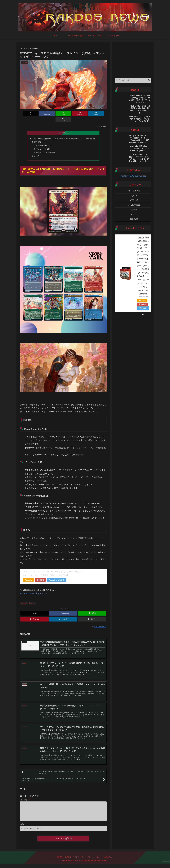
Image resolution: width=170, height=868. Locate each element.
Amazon (28, 574)
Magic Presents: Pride (45, 140)
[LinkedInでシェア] (85, 113)
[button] (100, 113)
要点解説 (37, 136)
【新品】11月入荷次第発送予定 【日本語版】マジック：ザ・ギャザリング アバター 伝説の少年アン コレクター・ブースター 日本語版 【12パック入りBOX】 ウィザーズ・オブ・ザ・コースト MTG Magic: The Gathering (143, 266)
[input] (133, 80)
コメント (25, 795)
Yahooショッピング (57, 574)
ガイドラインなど (79, 856)
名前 (22, 823)
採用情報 (68, 856)
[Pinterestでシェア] (71, 113)
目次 (60, 127)
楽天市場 (40, 574)
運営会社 (59, 856)
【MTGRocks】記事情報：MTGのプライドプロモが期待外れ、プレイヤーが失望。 (64, 133)
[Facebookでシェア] (41, 113)
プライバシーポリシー (95, 856)
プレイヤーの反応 (43, 143)
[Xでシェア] (27, 113)
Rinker (147, 297)
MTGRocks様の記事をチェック (34, 588)
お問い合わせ (109, 856)
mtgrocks (24, 597)
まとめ (37, 150)
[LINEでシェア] (56, 113)
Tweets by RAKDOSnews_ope (133, 176)
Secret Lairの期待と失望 (45, 147)
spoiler (32, 597)
